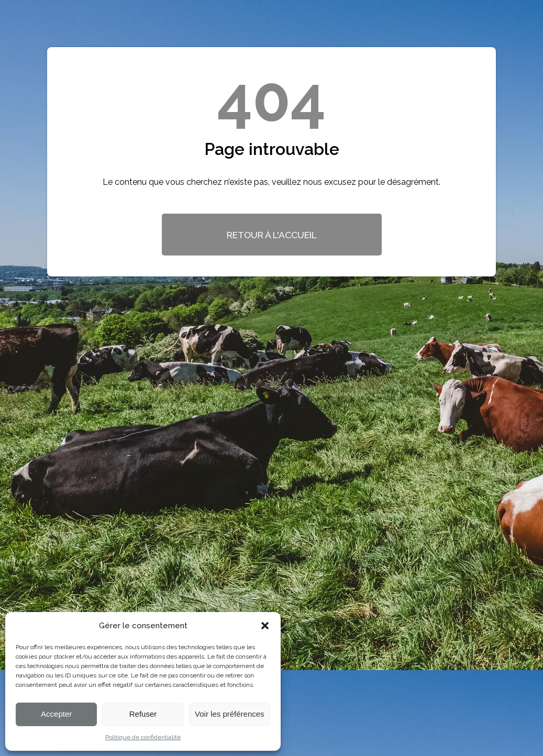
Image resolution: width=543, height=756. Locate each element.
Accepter (56, 714)
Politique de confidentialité (143, 737)
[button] (265, 626)
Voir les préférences (230, 714)
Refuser (143, 714)
